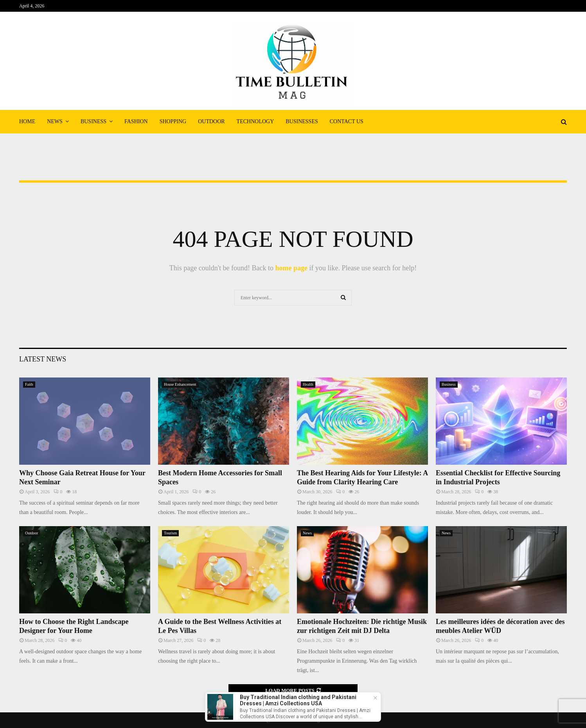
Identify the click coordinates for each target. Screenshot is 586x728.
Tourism (170, 533)
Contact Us (347, 121)
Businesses (302, 121)
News (55, 121)
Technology (255, 121)
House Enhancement (180, 384)
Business (93, 121)
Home (27, 121)
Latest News (43, 359)
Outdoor (211, 121)
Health (308, 384)
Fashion (136, 121)
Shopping (173, 121)
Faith (29, 384)
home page (291, 268)
